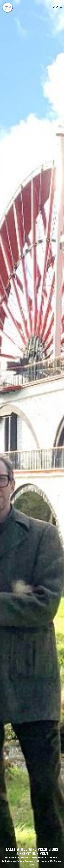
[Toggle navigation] (61, 7)
